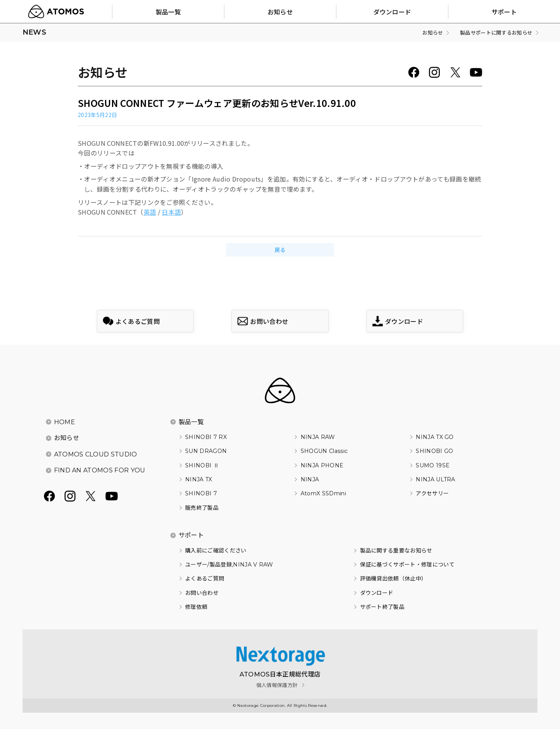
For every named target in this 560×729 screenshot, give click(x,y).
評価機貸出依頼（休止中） (394, 579)
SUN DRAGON (206, 451)
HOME (65, 422)
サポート (191, 535)
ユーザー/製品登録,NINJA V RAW (229, 565)
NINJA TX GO (435, 437)
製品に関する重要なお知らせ (396, 551)
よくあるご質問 (205, 579)
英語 (150, 212)
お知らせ (67, 438)
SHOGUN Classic (324, 451)
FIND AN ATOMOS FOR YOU (100, 470)
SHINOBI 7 (201, 493)
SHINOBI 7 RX (206, 437)
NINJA (310, 479)
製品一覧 (191, 422)
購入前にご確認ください (216, 551)
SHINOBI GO (434, 451)
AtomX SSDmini (323, 493)
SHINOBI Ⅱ (202, 465)
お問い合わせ (202, 593)
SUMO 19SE (433, 465)
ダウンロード (377, 593)
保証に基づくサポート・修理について (407, 565)
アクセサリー (432, 493)
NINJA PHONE (322, 465)
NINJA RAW (318, 437)
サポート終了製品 (382, 607)
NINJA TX (199, 479)
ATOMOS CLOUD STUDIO (96, 454)
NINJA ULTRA (436, 479)
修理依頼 (196, 607)
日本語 (171, 212)
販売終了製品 (202, 508)
